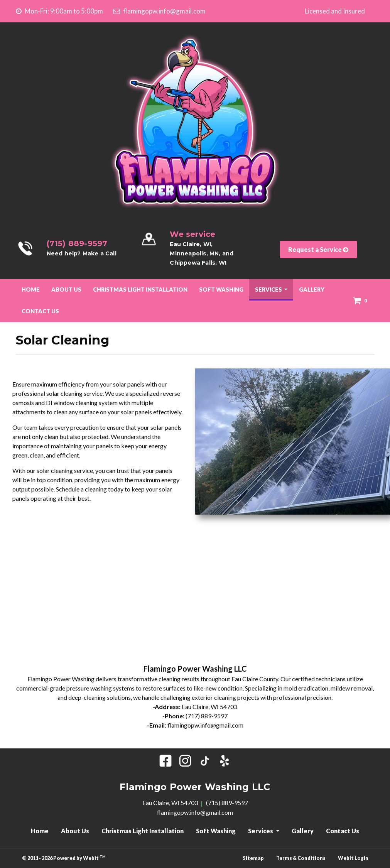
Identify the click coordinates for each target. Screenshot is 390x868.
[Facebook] (165, 761)
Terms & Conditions (301, 858)
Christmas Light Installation (140, 290)
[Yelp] (225, 761)
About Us (66, 290)
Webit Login (353, 858)
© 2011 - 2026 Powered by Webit (64, 858)
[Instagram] (185, 761)
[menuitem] (31, 290)
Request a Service (318, 249)
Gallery (312, 290)
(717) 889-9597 (207, 716)
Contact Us (40, 311)
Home (31, 290)
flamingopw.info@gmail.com (160, 11)
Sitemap (253, 858)
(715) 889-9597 (77, 243)
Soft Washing (221, 290)
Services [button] (269, 290)
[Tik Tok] (205, 761)
